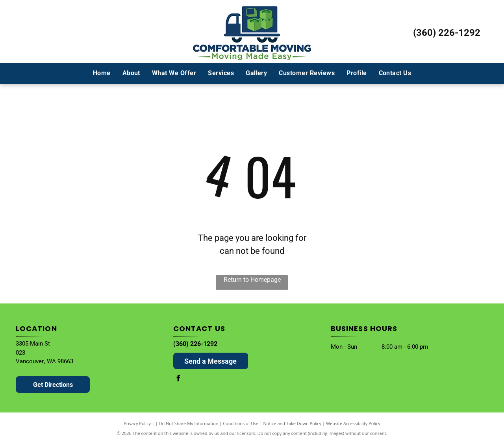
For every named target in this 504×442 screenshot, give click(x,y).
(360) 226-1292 (447, 33)
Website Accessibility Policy (353, 423)
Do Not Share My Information (189, 423)
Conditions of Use (241, 423)
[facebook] (178, 379)
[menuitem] (102, 73)
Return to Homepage (252, 280)
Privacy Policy (137, 423)
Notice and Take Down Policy (293, 423)
